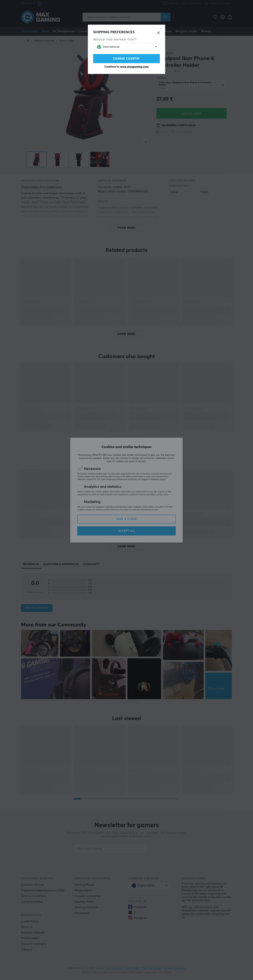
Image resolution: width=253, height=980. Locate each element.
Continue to (126, 67)
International (108, 47)
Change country (126, 59)
